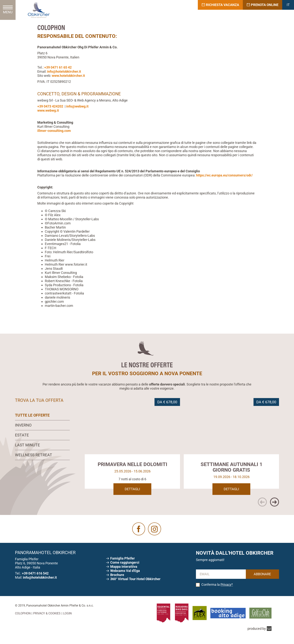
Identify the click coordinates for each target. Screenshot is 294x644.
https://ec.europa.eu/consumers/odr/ (224, 175)
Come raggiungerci (125, 568)
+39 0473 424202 (50, 106)
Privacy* (227, 590)
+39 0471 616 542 (35, 579)
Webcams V (125, 576)
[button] (262, 508)
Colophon (23, 619)
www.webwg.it (48, 110)
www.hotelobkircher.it (68, 76)
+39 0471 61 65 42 (58, 67)
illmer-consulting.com (54, 131)
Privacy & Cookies (47, 619)
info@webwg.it (77, 106)
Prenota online (262, 5)
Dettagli (132, 495)
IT (288, 5)
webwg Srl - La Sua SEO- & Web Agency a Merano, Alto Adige (82, 100)
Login (67, 619)
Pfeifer (123, 564)
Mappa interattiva (124, 572)
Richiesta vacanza (220, 5)
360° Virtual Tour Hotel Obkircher (135, 585)
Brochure (118, 580)
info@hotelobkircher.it (64, 71)
